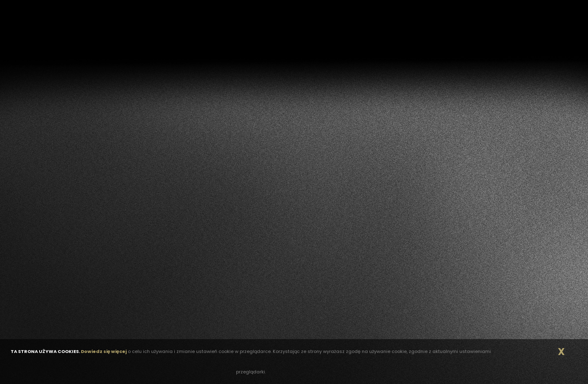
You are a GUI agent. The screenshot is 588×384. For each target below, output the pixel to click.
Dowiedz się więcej (104, 351)
